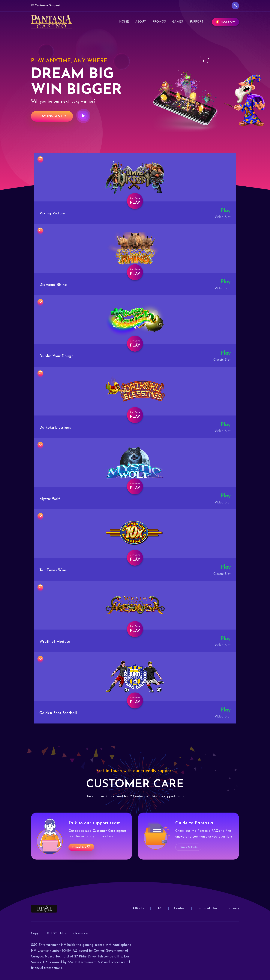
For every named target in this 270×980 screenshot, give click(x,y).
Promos (159, 22)
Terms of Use (207, 908)
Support (196, 22)
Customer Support (46, 5)
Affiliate (138, 908)
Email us (81, 847)
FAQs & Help (188, 847)
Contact (180, 908)
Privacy (234, 908)
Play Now (225, 22)
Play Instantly (52, 116)
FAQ (159, 908)
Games (178, 22)
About (141, 22)
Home (124, 22)
